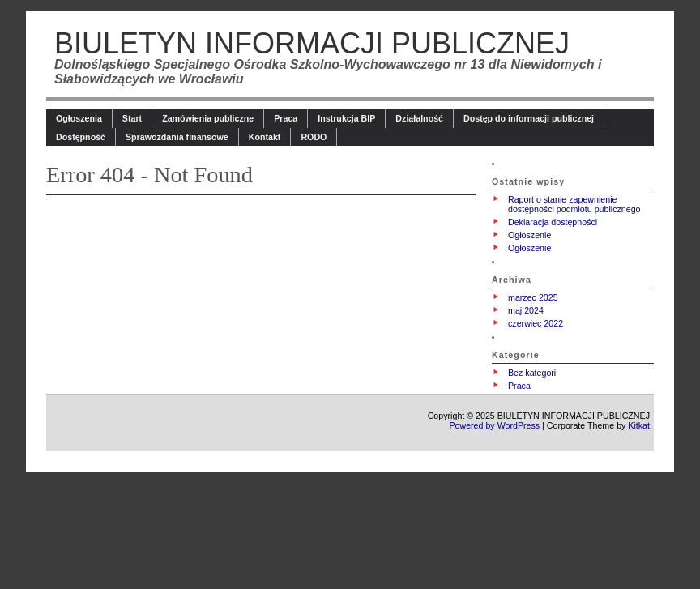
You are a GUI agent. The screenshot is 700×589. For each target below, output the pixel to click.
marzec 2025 (533, 297)
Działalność (419, 118)
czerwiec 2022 (536, 323)
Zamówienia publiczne (208, 118)
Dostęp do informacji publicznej (529, 118)
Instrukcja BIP (346, 118)
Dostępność (81, 137)
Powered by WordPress (494, 425)
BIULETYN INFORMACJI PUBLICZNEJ (312, 43)
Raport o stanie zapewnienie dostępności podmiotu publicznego (574, 204)
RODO (314, 137)
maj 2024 (526, 310)
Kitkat (639, 425)
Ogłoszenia (79, 118)
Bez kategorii (533, 373)
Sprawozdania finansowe (177, 137)
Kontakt (265, 137)
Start (132, 118)
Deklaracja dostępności (553, 222)
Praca (286, 118)
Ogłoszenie (529, 235)
